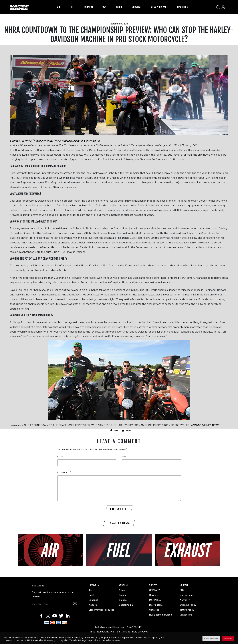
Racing (123, 595)
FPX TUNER (183, 7)
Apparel (93, 605)
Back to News (120, 523)
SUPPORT (137, 7)
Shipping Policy (188, 605)
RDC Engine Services (161, 615)
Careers (154, 595)
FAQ (181, 590)
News (122, 590)
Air (90, 590)
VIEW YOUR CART (159, 7)
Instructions (186, 595)
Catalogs (154, 610)
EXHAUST (89, 7)
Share (114, 431)
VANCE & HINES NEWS (206, 425)
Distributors (156, 605)
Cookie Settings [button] (211, 639)
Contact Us (186, 615)
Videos (123, 600)
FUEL (72, 7)
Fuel (91, 595)
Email (127, 456)
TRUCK (119, 7)
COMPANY (155, 590)
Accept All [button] (228, 639)
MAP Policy (155, 600)
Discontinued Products (101, 610)
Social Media (126, 605)
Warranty (185, 600)
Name (62, 456)
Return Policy (187, 610)
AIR (59, 7)
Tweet (127, 431)
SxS (104, 7)
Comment (64, 472)
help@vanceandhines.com (110, 627)
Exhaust (93, 600)
